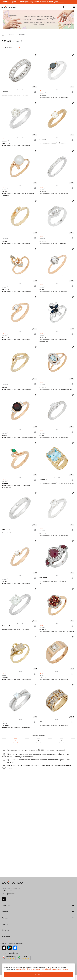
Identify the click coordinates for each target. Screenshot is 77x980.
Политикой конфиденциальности (28, 969)
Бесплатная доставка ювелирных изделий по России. (24, 2)
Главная (3, 35)
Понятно (39, 975)
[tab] (18, 89)
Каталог (12, 35)
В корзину (35, 92)
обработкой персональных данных (55, 969)
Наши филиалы (8, 894)
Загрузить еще (39, 735)
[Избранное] (36, 55)
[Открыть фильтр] (73, 48)
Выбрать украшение (55, 2)
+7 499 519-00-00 (8, 890)
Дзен (4, 899)
